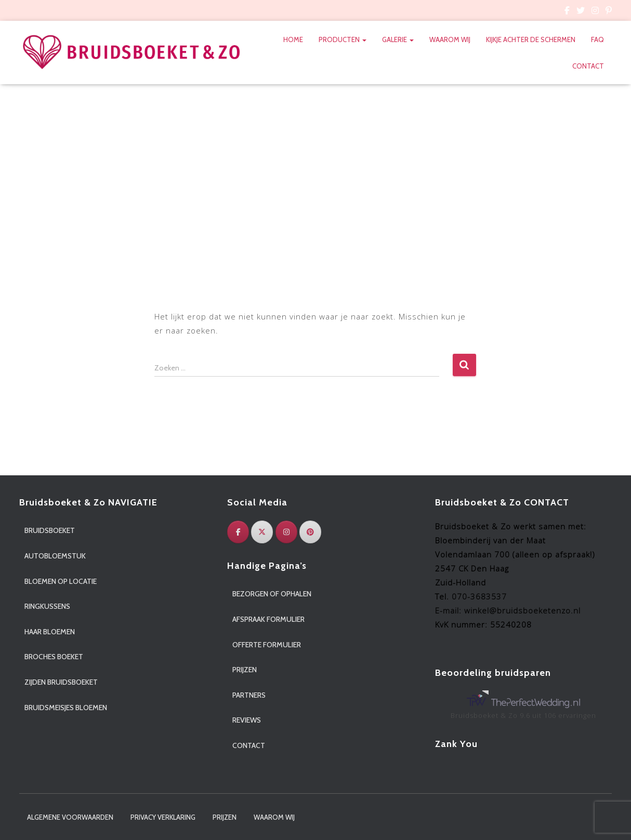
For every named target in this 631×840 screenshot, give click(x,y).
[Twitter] (262, 532)
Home (293, 39)
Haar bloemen (50, 632)
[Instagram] (286, 532)
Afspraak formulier (268, 619)
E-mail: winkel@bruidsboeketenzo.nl (508, 610)
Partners (249, 695)
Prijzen (245, 670)
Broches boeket (54, 657)
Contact (588, 66)
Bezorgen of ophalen (272, 594)
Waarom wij (450, 39)
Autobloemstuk (55, 556)
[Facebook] (238, 532)
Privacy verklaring (163, 817)
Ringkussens (47, 606)
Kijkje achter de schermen (531, 39)
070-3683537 (479, 596)
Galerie (398, 39)
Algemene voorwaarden (70, 817)
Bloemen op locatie (61, 581)
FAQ (597, 39)
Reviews (247, 720)
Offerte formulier (267, 645)
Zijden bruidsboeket (61, 682)
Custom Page (567, 12)
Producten (343, 39)
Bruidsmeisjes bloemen (66, 708)
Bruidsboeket (50, 530)
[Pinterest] (310, 532)
